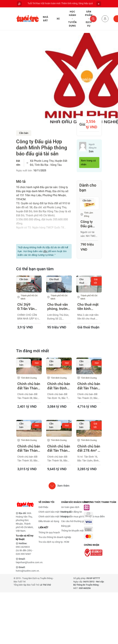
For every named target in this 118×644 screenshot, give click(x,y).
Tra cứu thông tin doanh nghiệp (55, 537)
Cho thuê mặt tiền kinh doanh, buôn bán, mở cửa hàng (88, 307)
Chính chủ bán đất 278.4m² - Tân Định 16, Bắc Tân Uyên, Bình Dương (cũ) (89, 448)
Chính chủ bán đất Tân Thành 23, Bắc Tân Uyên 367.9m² (89, 386)
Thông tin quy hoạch (49, 532)
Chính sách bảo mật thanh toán (55, 512)
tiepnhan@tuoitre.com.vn (29, 562)
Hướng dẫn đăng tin (72, 512)
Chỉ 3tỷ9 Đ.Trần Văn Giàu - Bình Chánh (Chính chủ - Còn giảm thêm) (28, 307)
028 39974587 (23, 554)
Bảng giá (66, 526)
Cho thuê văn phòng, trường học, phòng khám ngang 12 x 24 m (58, 307)
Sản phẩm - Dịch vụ (89, 19)
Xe (58, 19)
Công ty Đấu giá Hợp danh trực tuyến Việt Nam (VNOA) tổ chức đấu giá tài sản (89, 224)
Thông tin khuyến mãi (72, 531)
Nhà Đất (46, 19)
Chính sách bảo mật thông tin (54, 517)
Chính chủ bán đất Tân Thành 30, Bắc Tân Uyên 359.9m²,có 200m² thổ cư (29, 448)
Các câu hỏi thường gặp (74, 521)
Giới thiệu (43, 507)
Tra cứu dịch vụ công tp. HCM (54, 542)
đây (46, 251)
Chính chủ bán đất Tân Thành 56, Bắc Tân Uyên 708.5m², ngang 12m (59, 448)
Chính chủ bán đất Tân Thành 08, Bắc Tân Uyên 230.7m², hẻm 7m (29, 386)
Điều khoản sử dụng (49, 521)
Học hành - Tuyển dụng (72, 19)
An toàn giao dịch (70, 507)
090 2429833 (23, 547)
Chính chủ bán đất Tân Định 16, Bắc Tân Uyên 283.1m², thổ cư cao (59, 386)
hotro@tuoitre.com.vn (27, 571)
